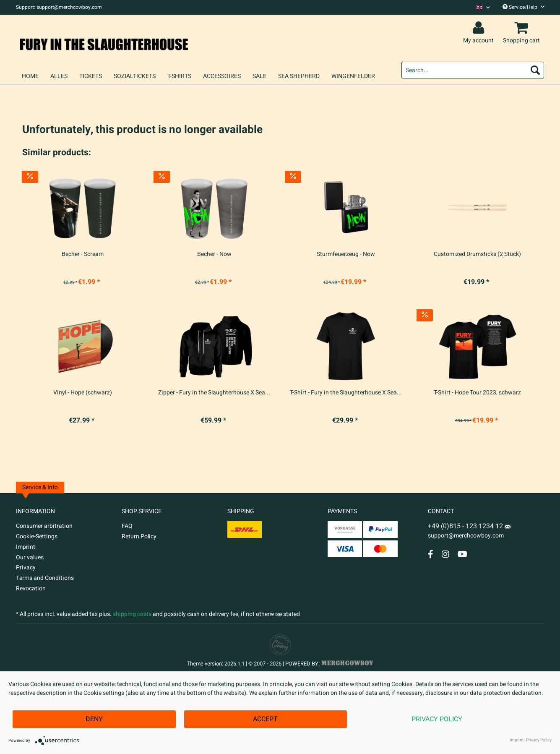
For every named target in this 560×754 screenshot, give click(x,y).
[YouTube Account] (462, 554)
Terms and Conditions (45, 578)
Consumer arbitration (44, 526)
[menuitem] (480, 7)
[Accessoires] (222, 76)
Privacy (26, 567)
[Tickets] (91, 76)
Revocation (31, 588)
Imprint (26, 547)
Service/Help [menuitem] (524, 7)
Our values (30, 557)
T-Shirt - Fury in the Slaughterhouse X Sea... (346, 393)
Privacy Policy (437, 719)
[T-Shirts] (179, 76)
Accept (265, 719)
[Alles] (59, 76)
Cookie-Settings (37, 536)
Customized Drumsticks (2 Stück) (477, 254)
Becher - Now (214, 254)
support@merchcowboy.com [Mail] (469, 532)
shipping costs (132, 614)
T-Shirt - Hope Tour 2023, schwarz (477, 393)
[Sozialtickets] (135, 76)
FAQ (127, 526)
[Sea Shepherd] (299, 76)
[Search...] (473, 70)
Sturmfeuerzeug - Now (346, 254)
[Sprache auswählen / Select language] (483, 7)
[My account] (480, 28)
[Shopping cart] (523, 28)
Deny (94, 719)
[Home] (30, 76)
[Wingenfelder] (353, 76)
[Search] (535, 70)
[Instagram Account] (445, 554)
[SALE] (259, 76)
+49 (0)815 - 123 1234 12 (466, 526)
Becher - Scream (83, 254)
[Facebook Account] (431, 554)
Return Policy (139, 536)
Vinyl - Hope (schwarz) (83, 393)
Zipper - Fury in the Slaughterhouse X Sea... (214, 393)
